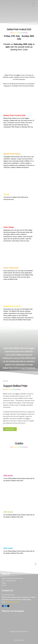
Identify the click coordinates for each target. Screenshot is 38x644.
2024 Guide (8, 512)
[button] (33, 5)
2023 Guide (8, 548)
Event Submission (11, 268)
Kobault (21, 640)
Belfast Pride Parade (12, 154)
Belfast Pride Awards (12, 306)
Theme (6, 194)
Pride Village (9, 227)
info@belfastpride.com (13, 602)
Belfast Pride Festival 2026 (14, 115)
